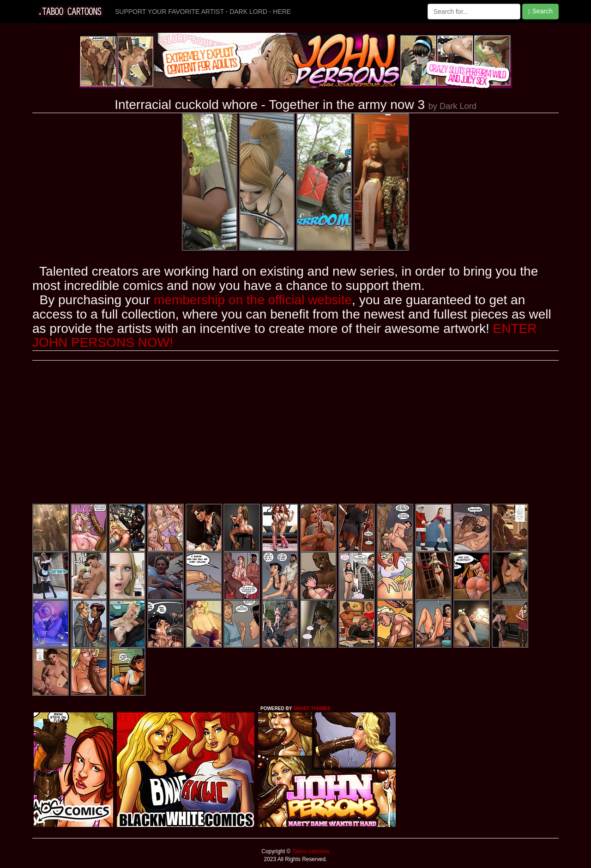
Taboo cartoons (310, 851)
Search (540, 11)
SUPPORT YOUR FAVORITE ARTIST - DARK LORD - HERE (203, 12)
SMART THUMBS (312, 708)
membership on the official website (253, 300)
